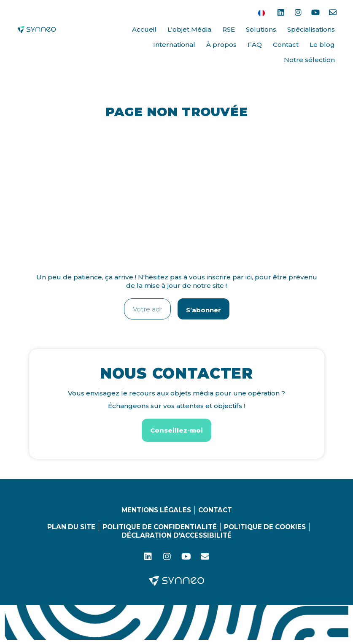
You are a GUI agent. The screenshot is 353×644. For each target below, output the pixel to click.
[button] (176, 430)
